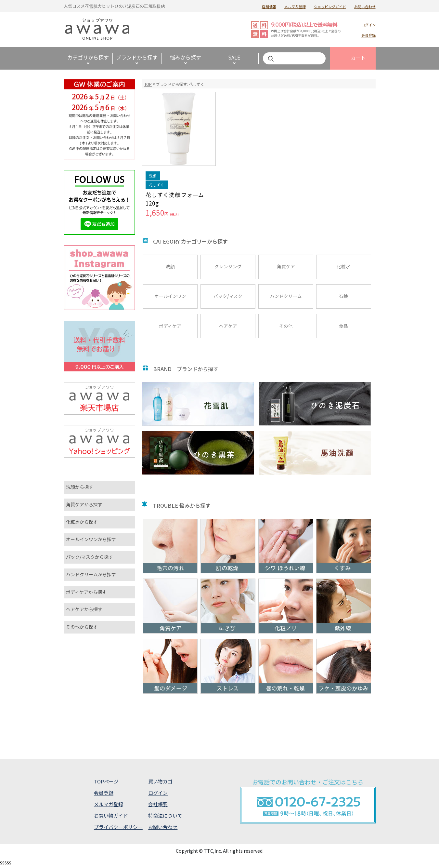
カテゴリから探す (88, 57)
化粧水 (343, 266)
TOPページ (106, 782)
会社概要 (158, 805)
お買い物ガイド (111, 816)
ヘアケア (228, 327)
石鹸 (343, 296)
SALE (234, 57)
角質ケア (286, 266)
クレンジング (228, 266)
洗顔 (170, 266)
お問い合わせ (365, 7)
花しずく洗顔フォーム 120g (175, 199)
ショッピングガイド (330, 7)
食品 (343, 327)
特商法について (165, 816)
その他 (286, 327)
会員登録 (368, 35)
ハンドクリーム (286, 296)
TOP (148, 84)
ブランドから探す (137, 57)
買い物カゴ (160, 782)
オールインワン (170, 296)
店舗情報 (269, 7)
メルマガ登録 (295, 7)
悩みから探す (186, 57)
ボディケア (170, 327)
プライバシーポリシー (118, 828)
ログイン (368, 25)
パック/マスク (228, 296)
